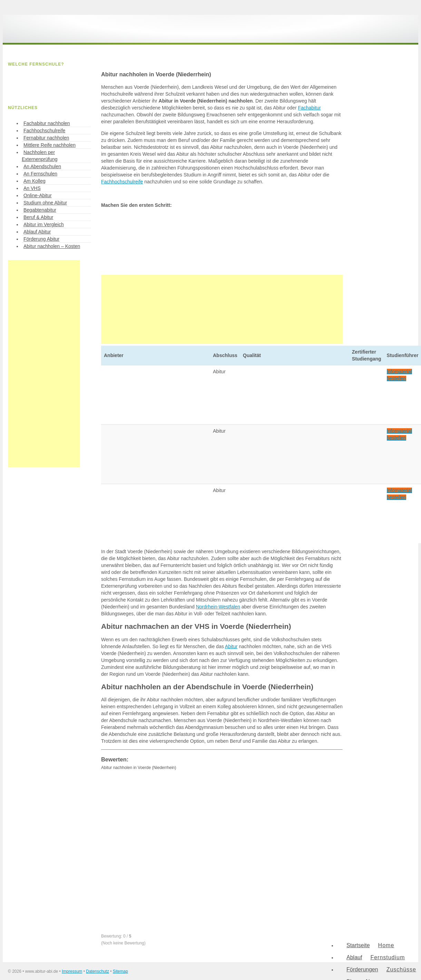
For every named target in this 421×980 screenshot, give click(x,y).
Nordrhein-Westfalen (218, 607)
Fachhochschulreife (122, 182)
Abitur (231, 646)
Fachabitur (309, 108)
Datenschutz (97, 971)
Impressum (72, 971)
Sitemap (120, 971)
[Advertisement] (222, 309)
